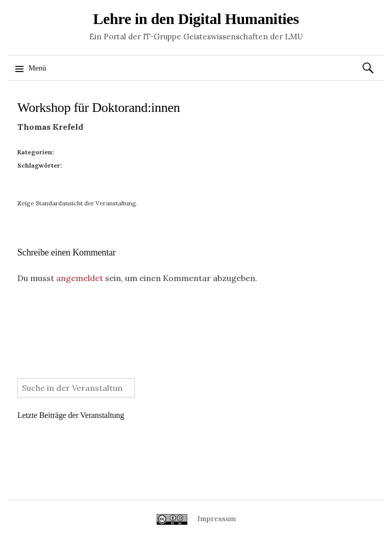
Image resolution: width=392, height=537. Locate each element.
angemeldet (80, 278)
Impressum (217, 519)
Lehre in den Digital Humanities (196, 19)
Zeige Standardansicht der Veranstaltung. (78, 203)
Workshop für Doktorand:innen (99, 108)
